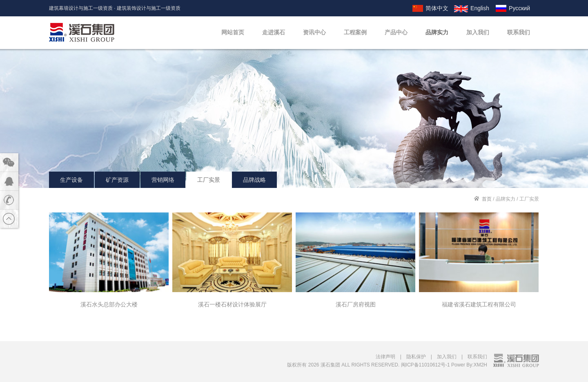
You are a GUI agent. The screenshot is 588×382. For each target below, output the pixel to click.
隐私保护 (416, 357)
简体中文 (437, 8)
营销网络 (163, 180)
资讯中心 (314, 32)
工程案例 (355, 32)
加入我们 (478, 32)
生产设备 (71, 180)
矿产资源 (117, 180)
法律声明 (385, 357)
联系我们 (519, 32)
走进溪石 (274, 32)
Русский (519, 8)
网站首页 (233, 32)
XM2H (480, 365)
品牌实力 (437, 32)
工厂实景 (209, 180)
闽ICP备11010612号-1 (425, 365)
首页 (487, 199)
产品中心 (396, 32)
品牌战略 (254, 180)
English (480, 8)
